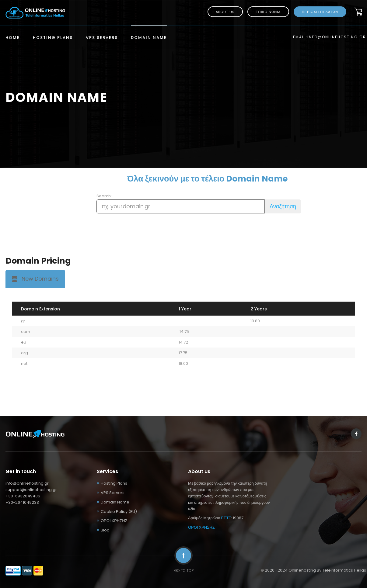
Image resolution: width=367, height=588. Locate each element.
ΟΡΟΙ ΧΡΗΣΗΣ (114, 521)
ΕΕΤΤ (226, 518)
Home (13, 38)
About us (225, 12)
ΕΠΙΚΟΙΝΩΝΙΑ (268, 12)
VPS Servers (102, 38)
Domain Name (149, 38)
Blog (105, 530)
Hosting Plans (53, 38)
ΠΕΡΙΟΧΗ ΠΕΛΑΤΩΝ (320, 12)
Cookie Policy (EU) (119, 512)
